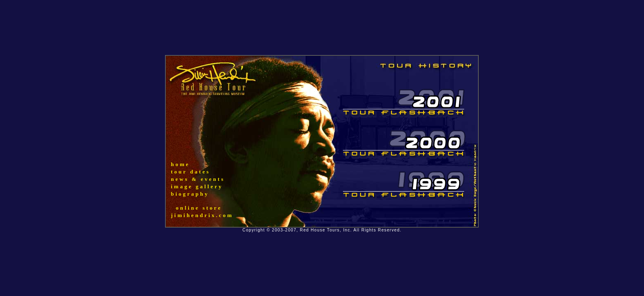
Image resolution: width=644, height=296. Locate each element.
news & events (198, 179)
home (180, 164)
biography (190, 194)
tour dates (191, 172)
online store (199, 208)
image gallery (197, 186)
